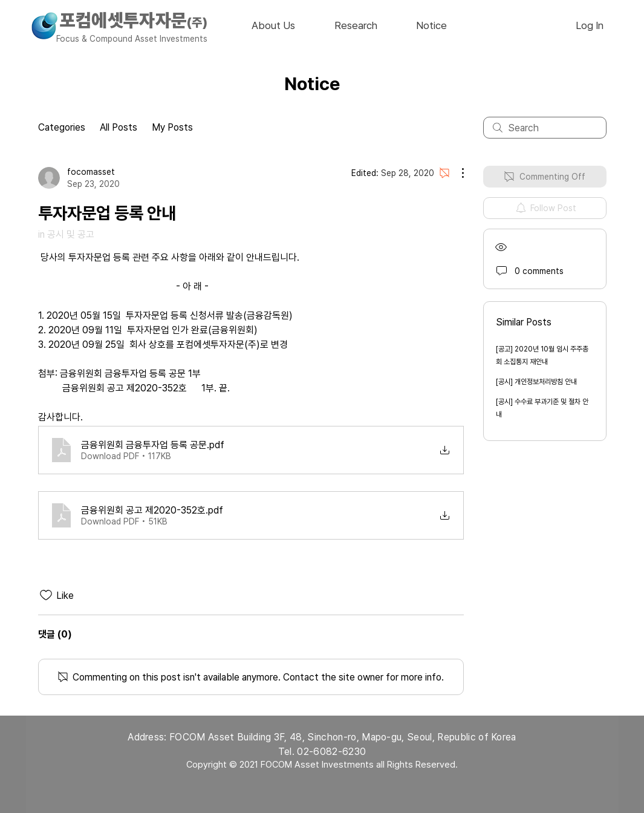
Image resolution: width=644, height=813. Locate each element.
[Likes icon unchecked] (46, 595)
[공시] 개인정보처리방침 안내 (536, 382)
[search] (545, 128)
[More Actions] (457, 173)
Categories (62, 127)
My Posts (172, 127)
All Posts (119, 127)
